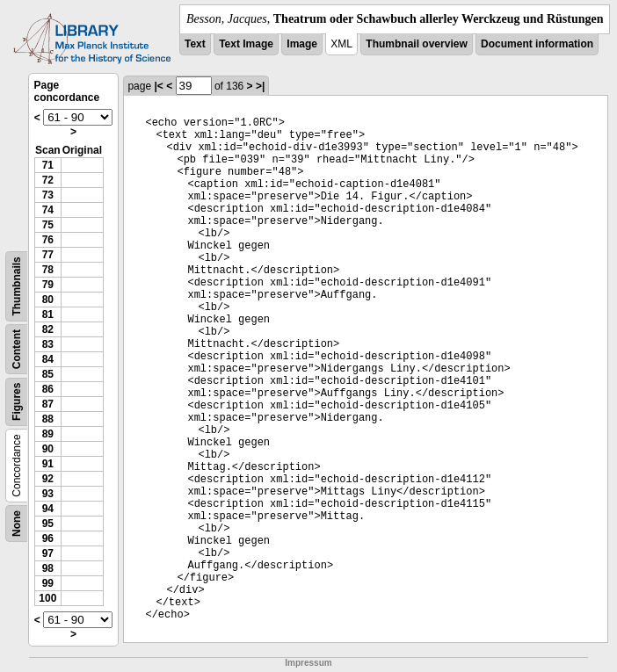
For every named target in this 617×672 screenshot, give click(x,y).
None (17, 524)
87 (48, 404)
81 (48, 314)
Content (17, 349)
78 (48, 270)
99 (48, 583)
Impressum (308, 663)
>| (260, 86)
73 (48, 195)
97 (48, 553)
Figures (17, 402)
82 (48, 329)
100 (47, 598)
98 (48, 568)
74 (48, 210)
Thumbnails (17, 286)
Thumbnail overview (416, 44)
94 (48, 509)
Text (195, 44)
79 (48, 285)
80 (48, 300)
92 (48, 479)
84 (48, 359)
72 (48, 180)
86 (48, 389)
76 (48, 240)
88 (48, 419)
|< (158, 86)
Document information (537, 44)
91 (48, 464)
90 (48, 449)
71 (48, 165)
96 (48, 538)
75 (48, 225)
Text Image (246, 44)
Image (302, 44)
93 (48, 494)
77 (48, 255)
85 (48, 374)
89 (48, 434)
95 (48, 524)
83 (48, 344)
